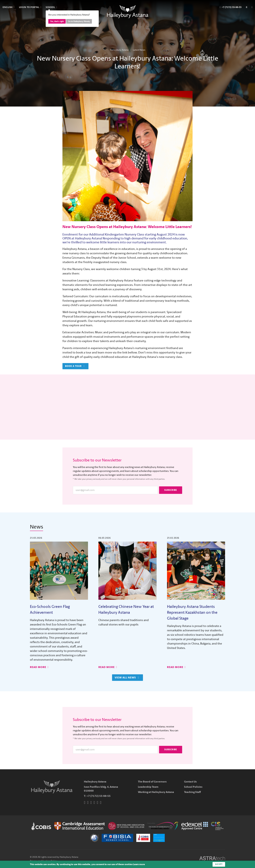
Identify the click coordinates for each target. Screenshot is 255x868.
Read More (39, 667)
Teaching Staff (192, 792)
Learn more (139, 864)
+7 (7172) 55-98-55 (99, 796)
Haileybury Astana (119, 50)
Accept (219, 864)
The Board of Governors (152, 782)
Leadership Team (148, 787)
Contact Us (190, 782)
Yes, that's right (57, 21)
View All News (127, 678)
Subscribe (171, 490)
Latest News (139, 50)
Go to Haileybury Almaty (79, 21)
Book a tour (75, 366)
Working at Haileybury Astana (156, 792)
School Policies (193, 787)
